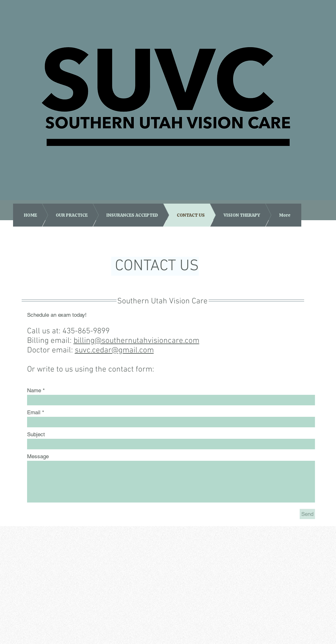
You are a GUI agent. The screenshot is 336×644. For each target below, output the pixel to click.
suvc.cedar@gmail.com (114, 351)
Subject (36, 434)
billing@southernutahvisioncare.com (136, 341)
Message (38, 456)
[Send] (307, 514)
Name (34, 391)
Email (34, 412)
